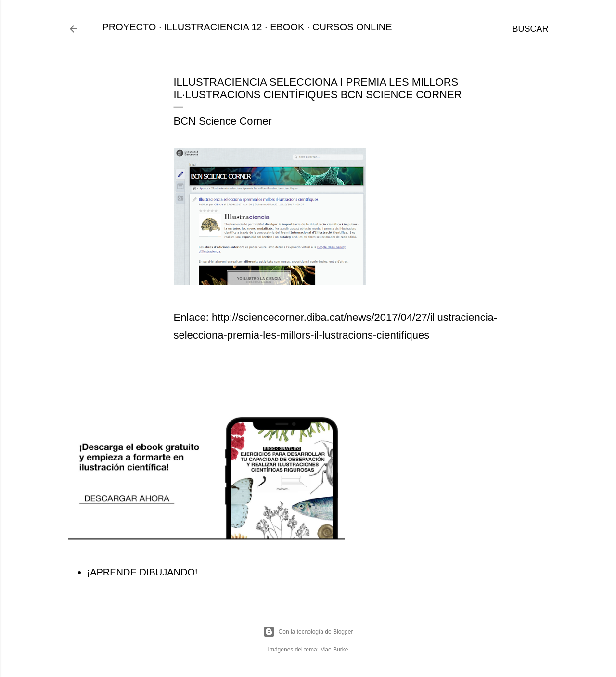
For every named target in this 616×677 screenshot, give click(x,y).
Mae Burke (334, 650)
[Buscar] (530, 29)
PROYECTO (129, 27)
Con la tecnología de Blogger (308, 632)
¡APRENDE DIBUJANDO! (142, 572)
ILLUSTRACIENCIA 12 (213, 27)
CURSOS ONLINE (352, 27)
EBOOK (287, 27)
